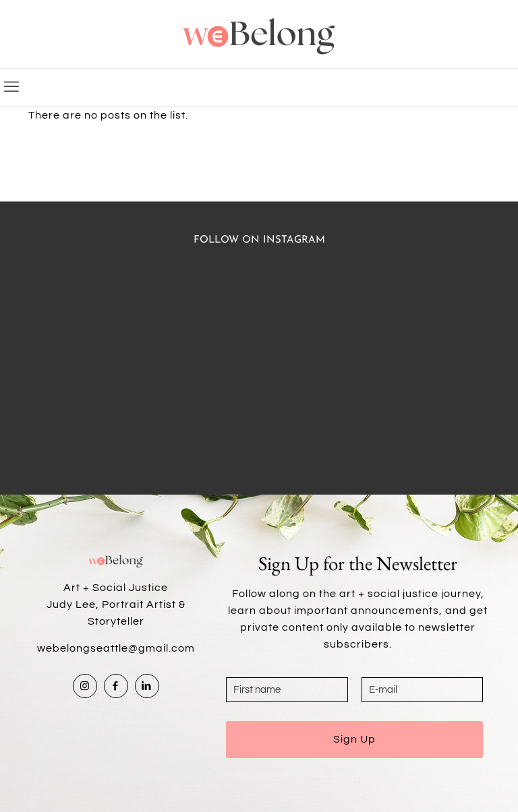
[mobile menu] (11, 88)
